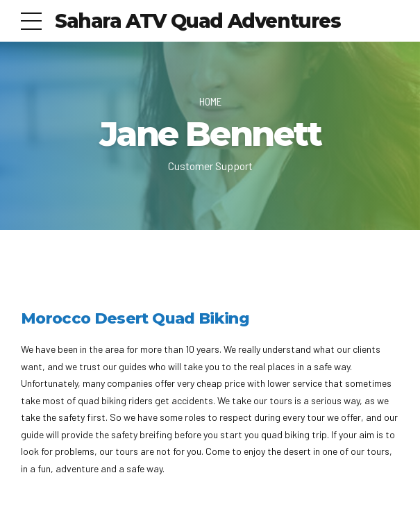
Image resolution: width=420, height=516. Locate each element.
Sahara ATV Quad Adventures (198, 21)
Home (210, 101)
